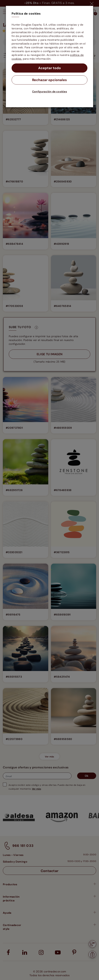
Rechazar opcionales (49, 80)
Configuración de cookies (49, 92)
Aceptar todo (49, 68)
